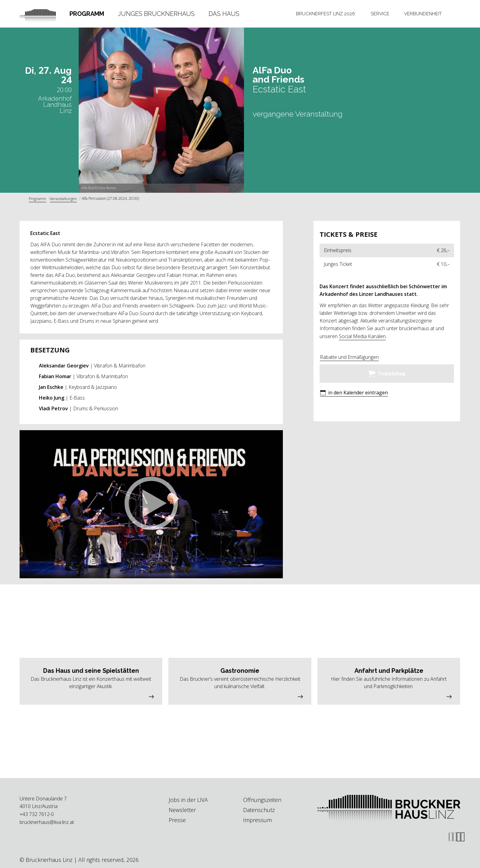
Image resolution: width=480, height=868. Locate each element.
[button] (151, 504)
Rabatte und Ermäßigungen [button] (349, 357)
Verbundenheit (423, 14)
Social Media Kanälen (362, 336)
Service (380, 14)
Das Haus (224, 14)
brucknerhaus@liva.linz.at (47, 822)
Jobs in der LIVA (188, 800)
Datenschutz (259, 810)
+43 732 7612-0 (37, 814)
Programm (87, 14)
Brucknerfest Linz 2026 (326, 14)
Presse (177, 820)
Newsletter (182, 810)
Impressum (257, 820)
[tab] (87, 14)
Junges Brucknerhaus (156, 14)
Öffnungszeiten (262, 800)
